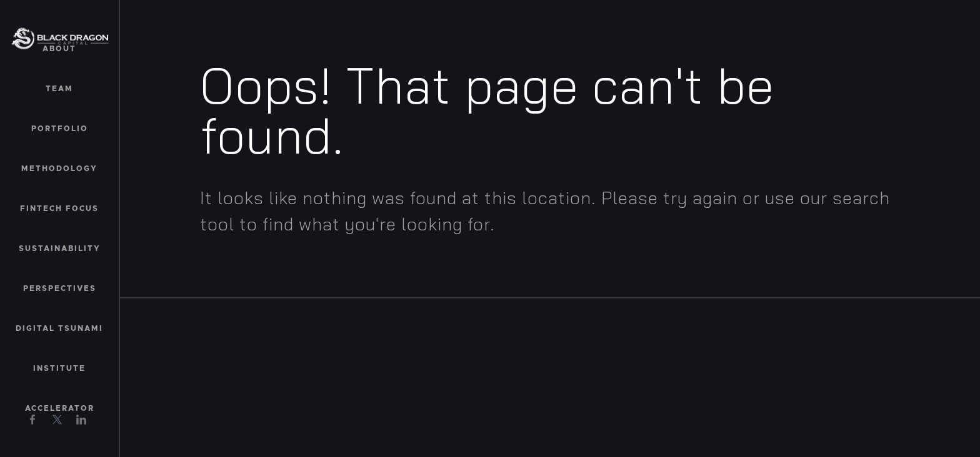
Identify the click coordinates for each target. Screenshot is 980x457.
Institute (59, 368)
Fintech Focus (59, 209)
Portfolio (60, 129)
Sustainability (60, 248)
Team (59, 89)
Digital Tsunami (59, 328)
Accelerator (60, 408)
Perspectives (60, 288)
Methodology (59, 169)
